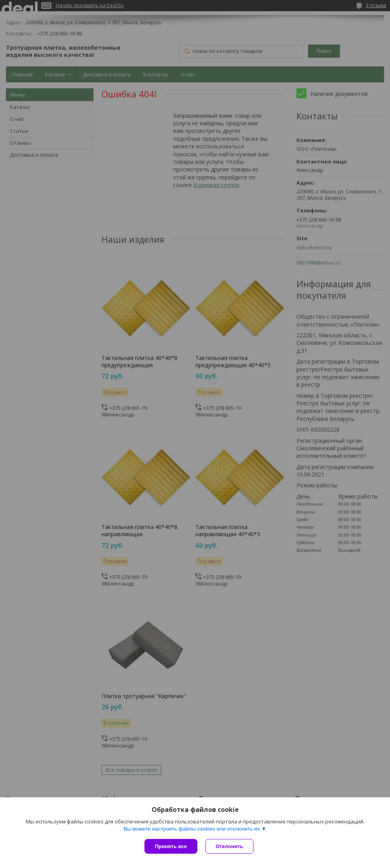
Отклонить (229, 846)
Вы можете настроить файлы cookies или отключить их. (192, 829)
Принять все (171, 846)
